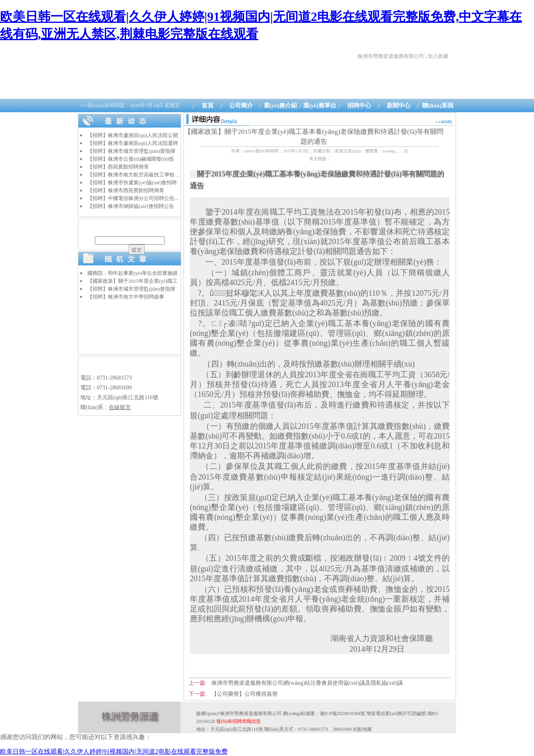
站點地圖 (362, 729)
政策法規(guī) (348, 151)
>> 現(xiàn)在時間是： (130, 105)
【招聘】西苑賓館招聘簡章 (118, 167)
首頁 (208, 106)
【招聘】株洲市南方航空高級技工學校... (133, 175)
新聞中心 (399, 106)
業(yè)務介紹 (280, 106)
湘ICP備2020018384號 (342, 713)
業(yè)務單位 (320, 106)
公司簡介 (241, 106)
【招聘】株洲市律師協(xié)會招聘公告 (131, 206)
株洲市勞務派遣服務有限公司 (391, 56)
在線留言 (120, 407)
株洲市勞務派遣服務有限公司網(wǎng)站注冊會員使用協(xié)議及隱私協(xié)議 (307, 683)
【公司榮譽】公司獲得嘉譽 (245, 694)
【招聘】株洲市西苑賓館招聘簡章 (126, 190)
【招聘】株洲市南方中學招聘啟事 (126, 297)
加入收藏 (438, 56)
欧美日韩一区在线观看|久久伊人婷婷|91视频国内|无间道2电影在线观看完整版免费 (114, 751)
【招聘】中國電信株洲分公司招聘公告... (133, 198)
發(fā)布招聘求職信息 (238, 721)
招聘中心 (359, 106)
